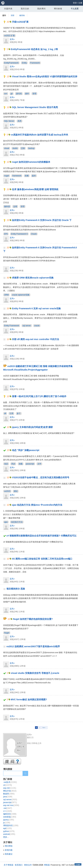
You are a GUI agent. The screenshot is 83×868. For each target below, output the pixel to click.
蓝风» (12, 39)
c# (8, 785)
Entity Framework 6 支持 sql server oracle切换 (36, 308)
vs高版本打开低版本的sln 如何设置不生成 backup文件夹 (40, 135)
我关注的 (25, 9)
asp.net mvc (11, 805)
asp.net (10, 788)
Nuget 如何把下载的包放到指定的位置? (33, 619)
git (12, 94)
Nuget (7, 633)
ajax (6, 522)
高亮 (20, 121)
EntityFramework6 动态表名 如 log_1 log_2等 (34, 49)
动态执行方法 (17, 522)
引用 (11, 413)
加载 (21, 464)
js (7, 823)
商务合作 (28, 865)
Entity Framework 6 (19, 234)
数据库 (9, 794)
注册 (80, 3)
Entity (24, 63)
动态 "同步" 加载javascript (26, 450)
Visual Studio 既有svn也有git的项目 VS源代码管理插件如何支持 (45, 76)
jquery (9, 820)
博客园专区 (11, 826)
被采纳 (22, 15)
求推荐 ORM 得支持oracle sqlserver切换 (33, 278)
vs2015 (7, 491)
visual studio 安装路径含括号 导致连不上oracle (35, 673)
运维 (15, 206)
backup (31, 148)
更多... (6, 837)
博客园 (47, 865)
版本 (34, 176)
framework (17, 176)
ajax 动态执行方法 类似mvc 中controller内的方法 (37, 505)
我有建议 (9, 854)
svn (6, 94)
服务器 (7, 206)
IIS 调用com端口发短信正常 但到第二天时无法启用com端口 (42, 559)
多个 (19, 413)
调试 (16, 491)
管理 (34, 94)
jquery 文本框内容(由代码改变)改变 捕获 (32, 427)
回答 (13, 15)
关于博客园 (8, 865)
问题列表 (8, 9)
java (8, 797)
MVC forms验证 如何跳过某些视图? (29, 699)
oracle (37, 326)
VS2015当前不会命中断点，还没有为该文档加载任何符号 (41, 477)
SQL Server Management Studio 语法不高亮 (35, 107)
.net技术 (10, 782)
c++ (8, 811)
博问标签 (58, 9)
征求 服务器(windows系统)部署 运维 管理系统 (35, 189)
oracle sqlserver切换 (21, 295)
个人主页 (75, 9)
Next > (44, 728)
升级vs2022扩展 (20, 22)
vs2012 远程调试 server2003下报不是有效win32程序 (33, 646)
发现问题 (9, 850)
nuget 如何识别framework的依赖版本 (31, 162)
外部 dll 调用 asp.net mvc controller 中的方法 (35, 339)
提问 (4, 15)
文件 (39, 464)
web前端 (10, 817)
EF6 (6, 234)
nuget (7, 176)
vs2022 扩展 (9, 36)
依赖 (27, 176)
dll (5, 413)
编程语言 (10, 814)
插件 (27, 94)
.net (8, 808)
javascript (30, 464)
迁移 (23, 148)
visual (7, 148)
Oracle (34, 234)
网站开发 (10, 791)
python (9, 831)
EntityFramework (11, 63)
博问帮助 (9, 846)
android (9, 834)
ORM (6, 295)
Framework (35, 63)
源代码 (19, 94)
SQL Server (9, 121)
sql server (27, 326)
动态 (6, 464)
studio (15, 148)
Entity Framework (12, 326)
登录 (75, 3)
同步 (13, 464)
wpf (7, 828)
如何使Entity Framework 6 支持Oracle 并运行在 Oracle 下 (42, 220)
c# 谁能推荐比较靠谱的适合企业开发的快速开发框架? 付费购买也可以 (41, 536)
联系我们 (19, 865)
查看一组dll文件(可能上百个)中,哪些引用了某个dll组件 (39, 396)
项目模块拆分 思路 (16, 589)
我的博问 (41, 9)
